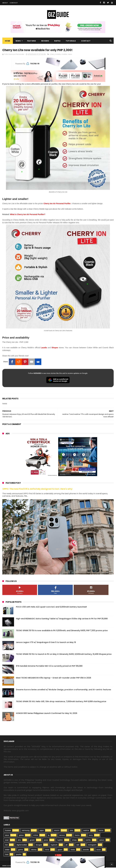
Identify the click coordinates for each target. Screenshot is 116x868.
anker (7, 850)
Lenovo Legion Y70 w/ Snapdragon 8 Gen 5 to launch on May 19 (46, 643)
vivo (72, 831)
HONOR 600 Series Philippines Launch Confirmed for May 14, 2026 (47, 714)
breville (86, 850)
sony (91, 836)
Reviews (45, 41)
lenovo (62, 836)
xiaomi (57, 831)
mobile (64, 55)
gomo (21, 850)
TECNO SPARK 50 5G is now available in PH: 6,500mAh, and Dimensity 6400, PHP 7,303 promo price (62, 631)
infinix (36, 836)
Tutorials (71, 41)
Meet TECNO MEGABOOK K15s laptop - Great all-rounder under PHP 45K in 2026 (54, 678)
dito (19, 841)
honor (101, 831)
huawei (8, 831)
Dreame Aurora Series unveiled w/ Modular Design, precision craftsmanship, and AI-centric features (64, 690)
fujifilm (60, 841)
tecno (77, 836)
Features (32, 41)
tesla (73, 850)
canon (102, 841)
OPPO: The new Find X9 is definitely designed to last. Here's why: (38, 489)
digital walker (22, 845)
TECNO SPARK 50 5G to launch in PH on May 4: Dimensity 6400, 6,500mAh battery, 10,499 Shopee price (64, 655)
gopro (60, 850)
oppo (42, 831)
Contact (14, 3)
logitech (54, 845)
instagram (92, 845)
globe (21, 836)
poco (46, 841)
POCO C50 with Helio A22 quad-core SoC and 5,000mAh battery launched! (51, 607)
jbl (67, 845)
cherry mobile (55, 55)
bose (99, 850)
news (70, 55)
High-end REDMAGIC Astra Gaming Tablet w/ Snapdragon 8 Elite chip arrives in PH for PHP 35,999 (62, 619)
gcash (32, 841)
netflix (88, 841)
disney (34, 850)
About (5, 3)
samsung (26, 831)
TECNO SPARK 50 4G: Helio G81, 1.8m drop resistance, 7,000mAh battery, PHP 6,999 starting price (61, 702)
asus (7, 836)
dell (78, 845)
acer (7, 841)
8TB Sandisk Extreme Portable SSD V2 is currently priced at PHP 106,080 (49, 666)
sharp (74, 841)
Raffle (57, 41)
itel (6, 845)
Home (8, 41)
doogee (39, 845)
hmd (47, 850)
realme (86, 831)
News (18, 41)
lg (49, 836)
